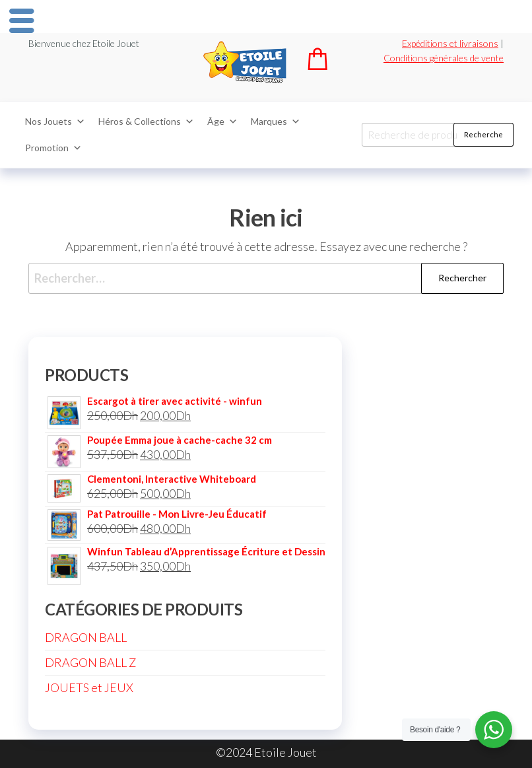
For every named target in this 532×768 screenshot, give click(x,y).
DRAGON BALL (86, 637)
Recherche (483, 134)
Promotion (53, 148)
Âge (222, 122)
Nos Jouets (55, 122)
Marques (276, 122)
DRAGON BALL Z (90, 662)
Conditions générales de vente (444, 58)
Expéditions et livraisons (450, 43)
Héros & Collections (146, 122)
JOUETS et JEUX (89, 687)
